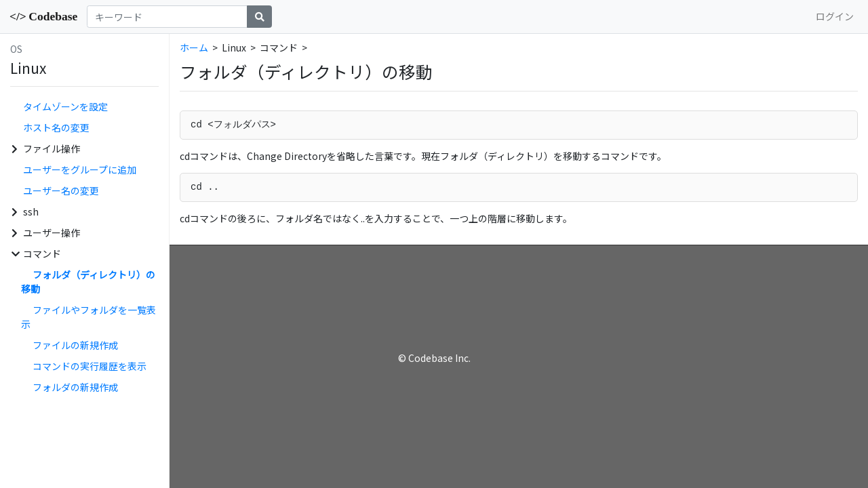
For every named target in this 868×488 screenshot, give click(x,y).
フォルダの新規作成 (75, 387)
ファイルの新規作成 (75, 345)
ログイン (835, 16)
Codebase (43, 16)
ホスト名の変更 (56, 127)
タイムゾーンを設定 (65, 106)
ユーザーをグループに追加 (80, 169)
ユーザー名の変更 (61, 190)
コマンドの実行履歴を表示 (90, 366)
